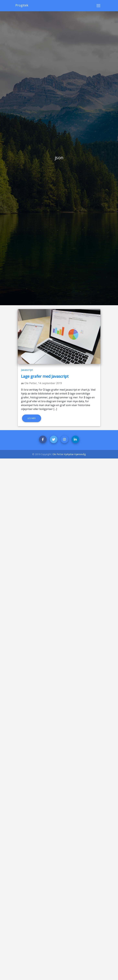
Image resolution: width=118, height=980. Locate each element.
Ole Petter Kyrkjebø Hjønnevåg (69, 454)
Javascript (27, 370)
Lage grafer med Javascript (45, 376)
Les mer (32, 418)
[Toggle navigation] (98, 6)
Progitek (22, 5)
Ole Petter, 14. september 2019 (43, 383)
